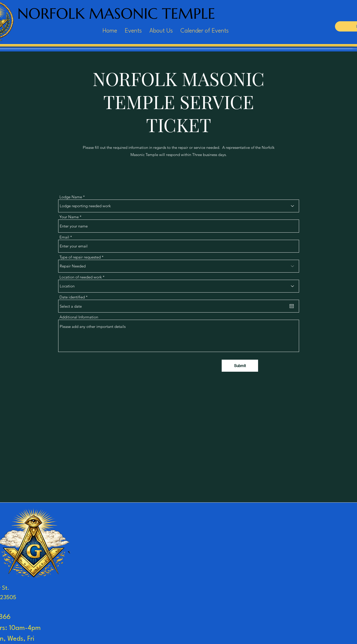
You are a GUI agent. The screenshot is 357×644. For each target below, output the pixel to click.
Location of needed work (81, 277)
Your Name (69, 217)
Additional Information (79, 317)
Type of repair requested (80, 257)
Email (64, 237)
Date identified (75, 297)
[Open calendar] (292, 306)
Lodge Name (71, 197)
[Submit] (240, 366)
